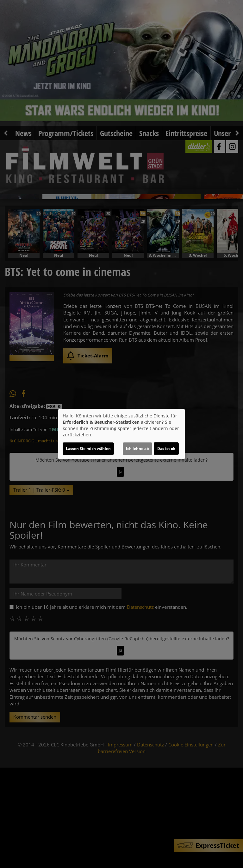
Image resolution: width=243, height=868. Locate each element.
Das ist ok (166, 449)
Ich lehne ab (137, 449)
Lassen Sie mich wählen (88, 449)
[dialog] (121, 434)
